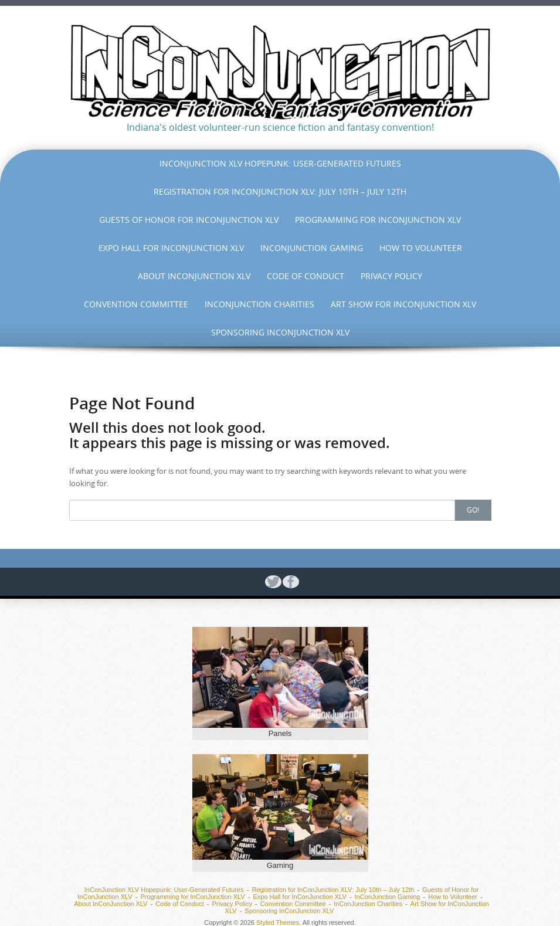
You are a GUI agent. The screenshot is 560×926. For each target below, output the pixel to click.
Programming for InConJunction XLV (378, 220)
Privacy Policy (391, 276)
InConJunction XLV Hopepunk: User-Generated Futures (280, 163)
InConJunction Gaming (312, 248)
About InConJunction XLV (194, 276)
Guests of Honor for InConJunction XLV (189, 220)
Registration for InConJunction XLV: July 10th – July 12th (280, 191)
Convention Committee (136, 304)
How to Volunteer (421, 248)
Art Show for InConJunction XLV (403, 304)
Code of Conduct (306, 276)
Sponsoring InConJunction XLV (280, 332)
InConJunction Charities (259, 304)
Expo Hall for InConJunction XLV (171, 248)
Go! (473, 510)
